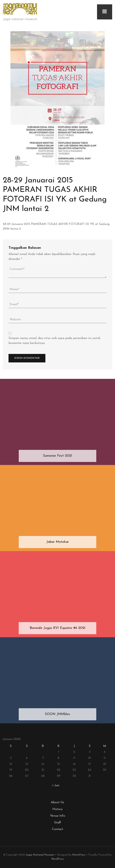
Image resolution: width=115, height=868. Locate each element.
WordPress (58, 859)
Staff (58, 823)
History (57, 809)
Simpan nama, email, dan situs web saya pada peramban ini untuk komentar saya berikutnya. (54, 341)
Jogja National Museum (40, 855)
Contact (58, 829)
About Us (57, 802)
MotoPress (79, 855)
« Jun (56, 785)
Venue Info (58, 816)
